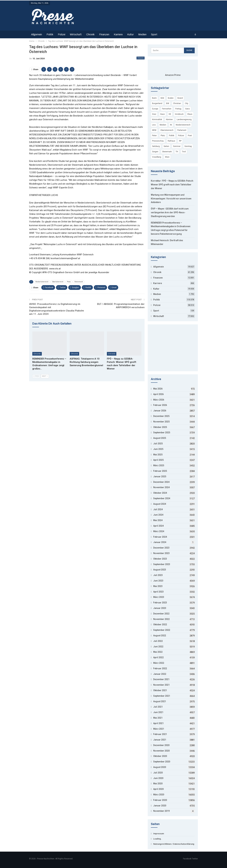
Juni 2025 (158, 449)
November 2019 (161, 811)
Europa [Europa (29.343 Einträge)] (155, 109)
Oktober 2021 (160, 690)
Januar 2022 (160, 674)
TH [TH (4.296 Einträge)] (177, 152)
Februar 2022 (160, 668)
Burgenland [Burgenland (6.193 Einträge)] (157, 103)
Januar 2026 (160, 411)
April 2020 (158, 789)
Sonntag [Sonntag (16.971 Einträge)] (188, 146)
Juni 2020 (158, 778)
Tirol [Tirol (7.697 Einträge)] (184, 152)
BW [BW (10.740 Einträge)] (168, 103)
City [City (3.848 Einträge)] (187, 103)
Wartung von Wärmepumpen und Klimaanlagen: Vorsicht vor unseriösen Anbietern (171, 199)
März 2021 (159, 729)
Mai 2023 (158, 586)
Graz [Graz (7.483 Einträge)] (154, 114)
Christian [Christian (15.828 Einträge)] (177, 103)
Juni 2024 (158, 515)
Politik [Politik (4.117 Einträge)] (172, 136)
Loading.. (158, 839)
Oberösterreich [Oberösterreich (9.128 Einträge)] (167, 130)
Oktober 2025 (160, 427)
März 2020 (159, 795)
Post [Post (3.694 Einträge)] (190, 136)
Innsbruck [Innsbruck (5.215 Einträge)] (179, 114)
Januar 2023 (160, 608)
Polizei (62, 34)
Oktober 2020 (160, 756)
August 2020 (160, 767)
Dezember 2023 (161, 548)
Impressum (159, 834)
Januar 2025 (160, 476)
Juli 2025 (158, 444)
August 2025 (160, 438)
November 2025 (161, 422)
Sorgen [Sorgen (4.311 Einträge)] (155, 152)
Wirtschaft (76, 34)
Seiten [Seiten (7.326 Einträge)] (166, 146)
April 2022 (158, 657)
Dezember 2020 (161, 745)
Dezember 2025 (161, 416)
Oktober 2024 (160, 493)
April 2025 (158, 460)
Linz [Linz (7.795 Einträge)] (154, 125)
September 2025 (162, 433)
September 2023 (162, 564)
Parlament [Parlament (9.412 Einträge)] (182, 130)
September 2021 (162, 696)
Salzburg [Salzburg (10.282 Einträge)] (156, 146)
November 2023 (161, 553)
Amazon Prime (173, 75)
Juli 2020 (158, 773)
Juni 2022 (158, 647)
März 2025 (159, 465)
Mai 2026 (158, 389)
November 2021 (161, 685)
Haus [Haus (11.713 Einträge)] (162, 114)
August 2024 (160, 504)
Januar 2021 (160, 740)
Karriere (118, 34)
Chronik (90, 34)
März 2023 (159, 597)
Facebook (187, 859)
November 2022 (161, 619)
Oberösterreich (58, 282)
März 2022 (159, 663)
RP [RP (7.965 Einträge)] (180, 141)
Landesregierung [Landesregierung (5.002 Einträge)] (184, 119)
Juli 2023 (158, 575)
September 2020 (162, 762)
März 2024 (159, 531)
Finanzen (104, 34)
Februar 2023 (160, 603)
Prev (36, 376)
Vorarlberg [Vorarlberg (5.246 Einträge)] (157, 157)
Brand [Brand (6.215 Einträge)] (180, 98)
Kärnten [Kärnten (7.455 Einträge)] (169, 119)
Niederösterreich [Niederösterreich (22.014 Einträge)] (183, 125)
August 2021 (160, 701)
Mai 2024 (158, 520)
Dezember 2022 (161, 614)
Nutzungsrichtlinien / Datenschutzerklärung (174, 844)
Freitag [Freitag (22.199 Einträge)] (178, 109)
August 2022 (160, 636)
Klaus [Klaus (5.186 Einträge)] (190, 114)
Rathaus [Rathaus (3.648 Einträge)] (171, 141)
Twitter (195, 859)
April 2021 (158, 723)
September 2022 (162, 630)
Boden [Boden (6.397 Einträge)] (171, 98)
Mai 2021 (158, 718)
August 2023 (160, 570)
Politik (50, 34)
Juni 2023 (158, 581)
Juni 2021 (158, 712)
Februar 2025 (160, 471)
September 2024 (162, 498)
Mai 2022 (158, 652)
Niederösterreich (42, 282)
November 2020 (161, 751)
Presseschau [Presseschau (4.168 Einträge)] (158, 141)
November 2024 (161, 487)
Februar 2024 (160, 537)
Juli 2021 (158, 707)
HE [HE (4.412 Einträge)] (170, 114)
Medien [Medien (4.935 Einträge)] (163, 125)
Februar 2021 (160, 734)
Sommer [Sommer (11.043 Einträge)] (177, 146)
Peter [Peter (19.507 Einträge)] (154, 136)
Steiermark (79, 282)
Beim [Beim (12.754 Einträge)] (154, 98)
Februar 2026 (160, 405)
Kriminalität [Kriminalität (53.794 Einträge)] (157, 119)
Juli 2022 (158, 641)
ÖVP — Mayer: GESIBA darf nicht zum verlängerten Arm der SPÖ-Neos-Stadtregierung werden (170, 212)
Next (45, 376)
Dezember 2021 (161, 679)
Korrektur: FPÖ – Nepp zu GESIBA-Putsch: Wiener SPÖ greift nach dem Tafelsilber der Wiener (172, 185)
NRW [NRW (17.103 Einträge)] (154, 130)
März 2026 (159, 400)
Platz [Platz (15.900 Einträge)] (163, 136)
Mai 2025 (158, 455)
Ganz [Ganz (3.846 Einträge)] (188, 109)
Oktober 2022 (160, 624)
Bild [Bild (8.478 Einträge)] (162, 98)
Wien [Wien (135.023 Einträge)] (167, 157)
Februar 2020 (160, 800)
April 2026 (158, 394)
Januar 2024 (160, 542)
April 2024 (158, 526)
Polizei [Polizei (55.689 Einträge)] (181, 136)
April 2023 (158, 592)
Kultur (130, 34)
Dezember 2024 (161, 482)
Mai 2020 (158, 784)
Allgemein (36, 34)
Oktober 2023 (160, 559)
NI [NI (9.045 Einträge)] (171, 125)
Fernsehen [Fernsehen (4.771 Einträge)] (167, 109)
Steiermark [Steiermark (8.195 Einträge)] (167, 152)
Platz (69, 282)
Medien (142, 34)
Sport (154, 34)
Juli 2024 (158, 509)
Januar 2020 (160, 806)
